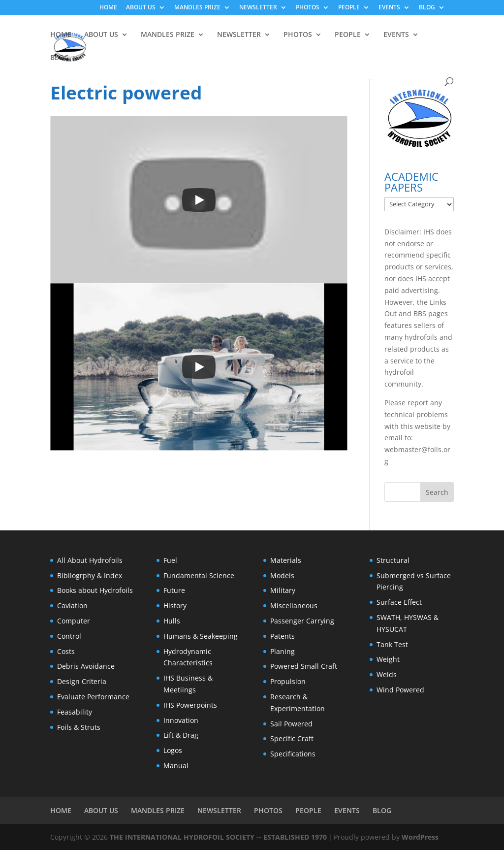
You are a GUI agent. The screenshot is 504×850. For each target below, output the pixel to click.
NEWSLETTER (258, 8)
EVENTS (389, 8)
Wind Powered (400, 690)
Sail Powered (291, 724)
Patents (283, 636)
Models (282, 575)
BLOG (427, 8)
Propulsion (288, 681)
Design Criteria (82, 681)
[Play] (199, 200)
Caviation (72, 605)
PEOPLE (349, 8)
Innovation (181, 720)
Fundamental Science (199, 575)
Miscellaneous (294, 605)
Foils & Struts (79, 727)
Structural (393, 560)
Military (283, 590)
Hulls (172, 621)
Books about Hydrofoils (95, 590)
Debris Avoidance (86, 666)
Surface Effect (399, 602)
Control (69, 636)
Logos (173, 750)
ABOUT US (141, 8)
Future (174, 590)
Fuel (170, 560)
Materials (286, 560)
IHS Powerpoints (190, 705)
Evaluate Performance (93, 697)
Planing (283, 651)
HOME (108, 8)
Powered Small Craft (304, 666)
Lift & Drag (181, 735)
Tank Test (392, 644)
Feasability (75, 712)
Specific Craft (292, 738)
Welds (387, 674)
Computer (74, 621)
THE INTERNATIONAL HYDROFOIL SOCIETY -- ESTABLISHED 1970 (218, 837)
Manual (176, 766)
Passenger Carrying (302, 621)
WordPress (420, 837)
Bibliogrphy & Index (90, 575)
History (175, 605)
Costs (66, 651)
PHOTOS (308, 8)
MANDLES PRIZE (197, 8)
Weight (388, 659)
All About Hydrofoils (90, 560)
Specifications (293, 754)
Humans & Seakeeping (201, 636)
